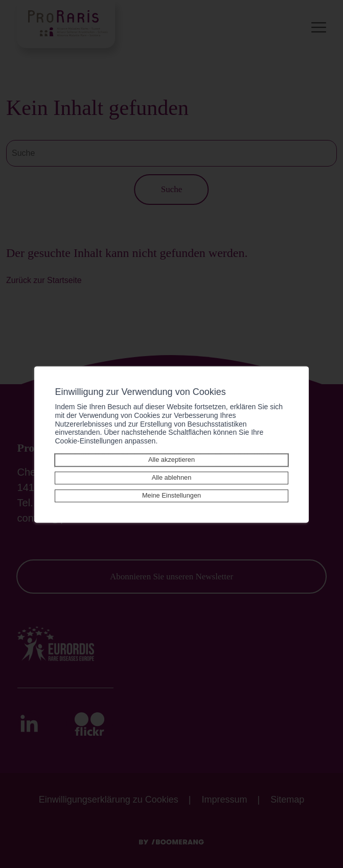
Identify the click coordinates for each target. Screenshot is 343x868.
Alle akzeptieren (171, 460)
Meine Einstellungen (171, 495)
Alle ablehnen (172, 477)
